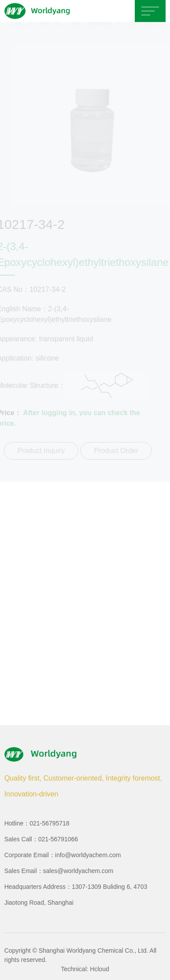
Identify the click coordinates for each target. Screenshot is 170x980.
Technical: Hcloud (85, 969)
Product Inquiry (41, 451)
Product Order (115, 451)
